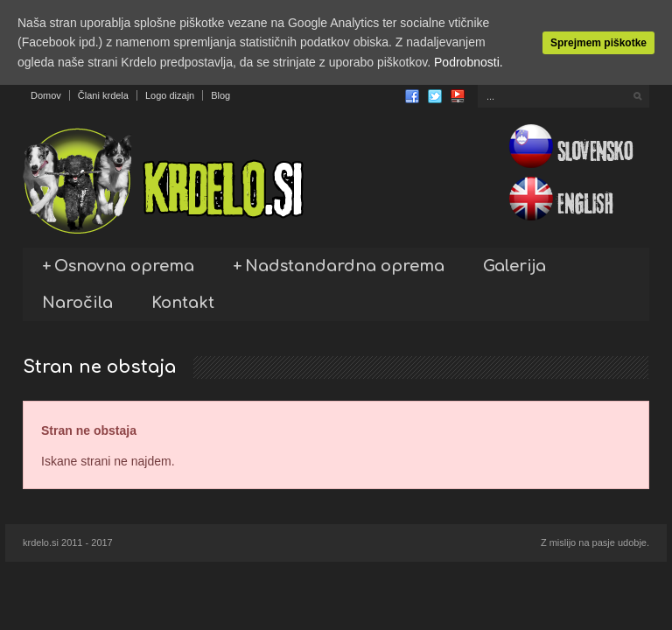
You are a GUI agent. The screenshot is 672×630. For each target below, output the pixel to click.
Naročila (77, 303)
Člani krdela (103, 95)
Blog (220, 95)
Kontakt (183, 303)
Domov (46, 95)
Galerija (514, 266)
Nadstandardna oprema (339, 266)
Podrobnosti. (469, 62)
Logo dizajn (170, 95)
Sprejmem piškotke (598, 43)
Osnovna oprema (118, 266)
